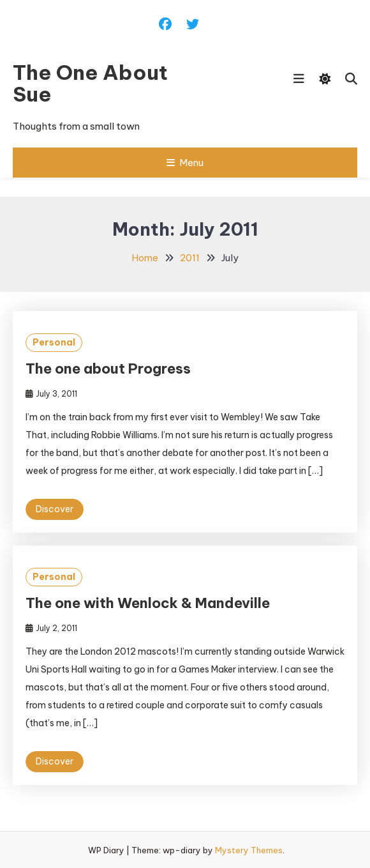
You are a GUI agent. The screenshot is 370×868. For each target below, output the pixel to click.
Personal (54, 342)
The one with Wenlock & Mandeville (148, 603)
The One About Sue (90, 83)
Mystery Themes (249, 850)
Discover (55, 509)
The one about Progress (108, 369)
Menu (185, 163)
